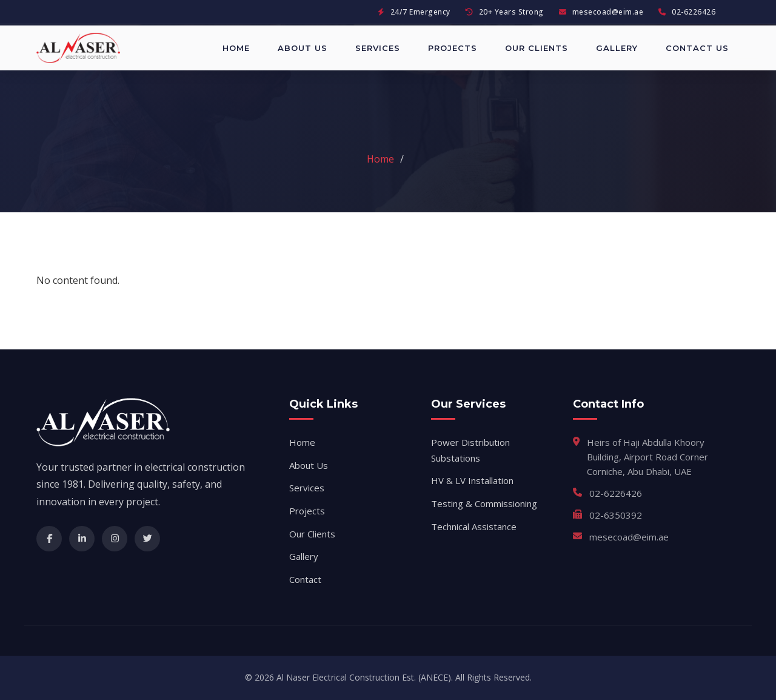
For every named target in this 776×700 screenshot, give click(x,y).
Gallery (617, 48)
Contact (305, 579)
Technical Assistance (474, 527)
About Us (303, 48)
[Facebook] (49, 539)
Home (236, 48)
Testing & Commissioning (484, 503)
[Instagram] (115, 539)
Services (378, 48)
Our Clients (537, 48)
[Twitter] (147, 539)
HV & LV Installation (472, 480)
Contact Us (697, 48)
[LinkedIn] (82, 539)
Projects (453, 48)
